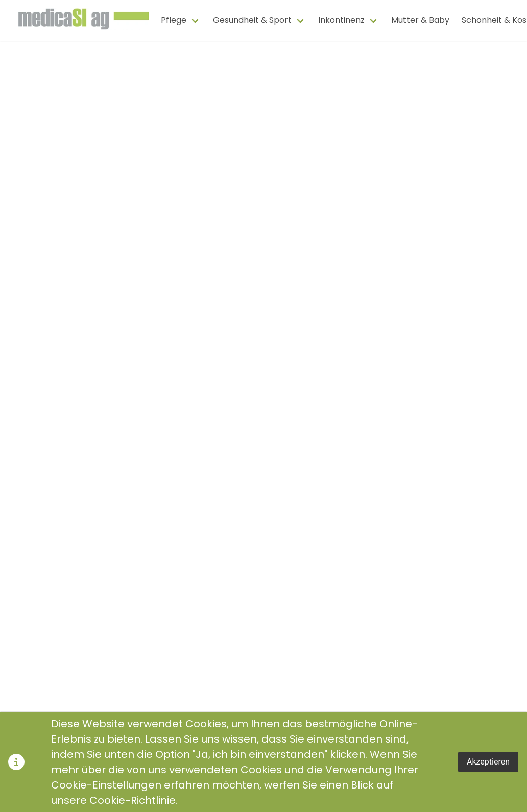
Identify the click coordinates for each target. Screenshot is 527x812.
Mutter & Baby (420, 20)
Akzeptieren (488, 762)
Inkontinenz (341, 20)
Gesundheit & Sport (252, 20)
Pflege (174, 20)
